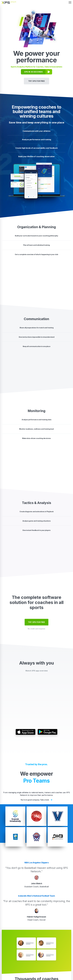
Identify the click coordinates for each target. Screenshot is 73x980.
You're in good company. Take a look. (37, 800)
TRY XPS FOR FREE (36, 81)
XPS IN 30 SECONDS (33, 72)
